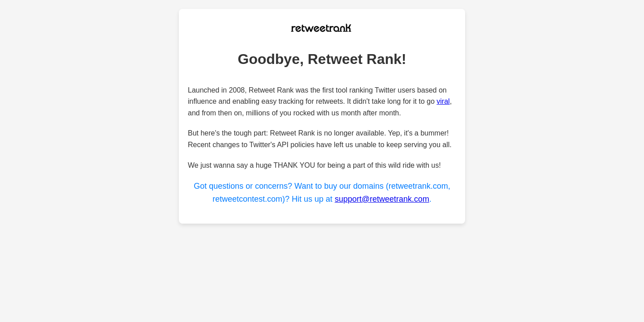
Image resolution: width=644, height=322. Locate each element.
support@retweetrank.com (382, 199)
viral (443, 101)
